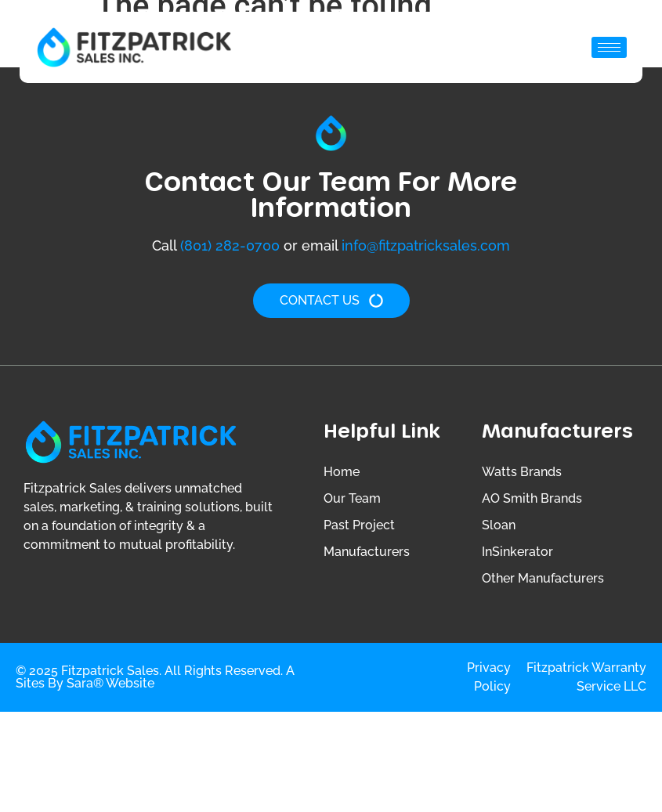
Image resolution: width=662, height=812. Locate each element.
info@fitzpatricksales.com (426, 245)
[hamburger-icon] (609, 47)
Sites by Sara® (60, 683)
